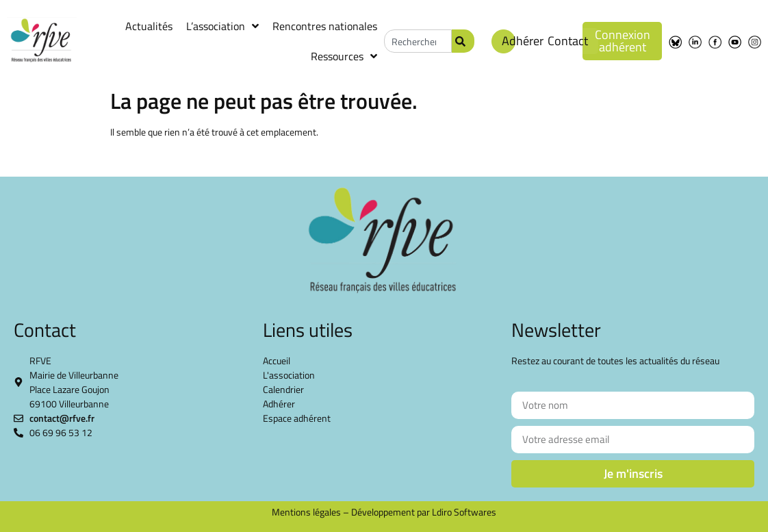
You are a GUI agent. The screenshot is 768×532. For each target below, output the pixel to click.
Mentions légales (306, 512)
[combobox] (418, 41)
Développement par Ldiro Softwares (424, 512)
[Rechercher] (463, 41)
